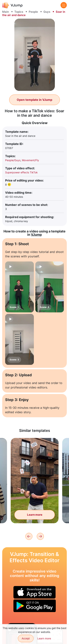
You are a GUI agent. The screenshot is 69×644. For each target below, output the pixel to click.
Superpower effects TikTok (21, 172)
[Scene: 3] (20, 339)
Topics (19, 12)
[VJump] (12, 5)
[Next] (40, 536)
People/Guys (13, 160)
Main (6, 12)
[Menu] (64, 5)
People (33, 12)
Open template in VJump (34, 100)
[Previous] (29, 536)
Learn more (44, 638)
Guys (47, 12)
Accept (26, 638)
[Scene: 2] (50, 287)
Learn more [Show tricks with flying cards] (35, 515)
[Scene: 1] (20, 287)
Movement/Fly (30, 160)
